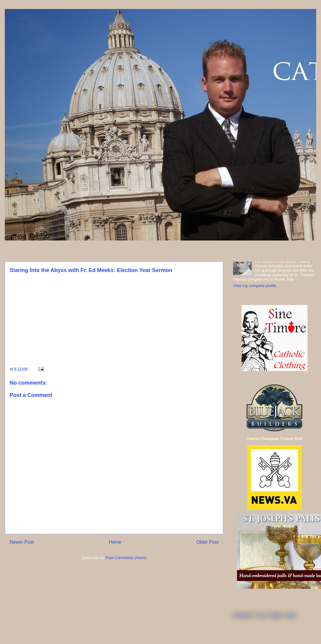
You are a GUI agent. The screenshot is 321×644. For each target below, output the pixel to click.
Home (115, 542)
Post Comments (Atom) (126, 558)
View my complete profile (255, 286)
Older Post (207, 542)
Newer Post (22, 542)
